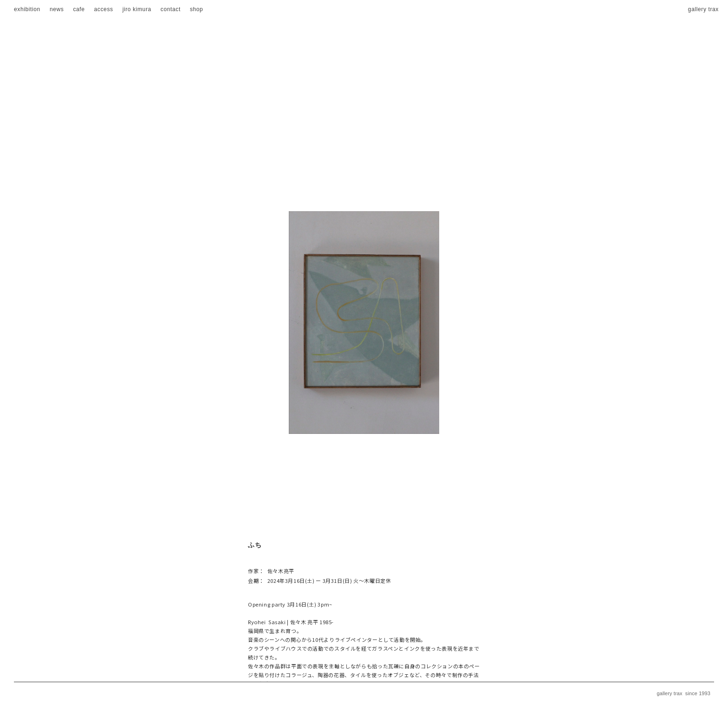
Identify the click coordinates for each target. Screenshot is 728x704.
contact (171, 9)
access (104, 9)
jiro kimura (137, 9)
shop (197, 9)
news (57, 9)
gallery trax (703, 9)
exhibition (27, 9)
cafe (79, 9)
